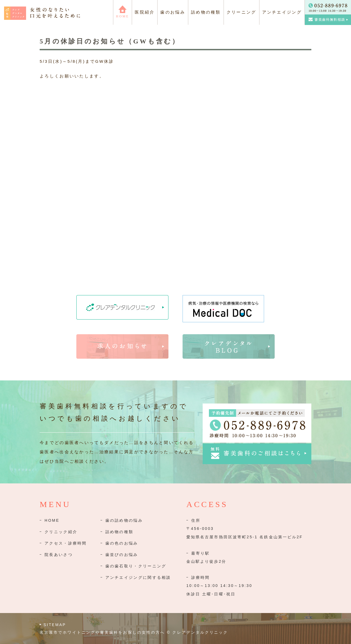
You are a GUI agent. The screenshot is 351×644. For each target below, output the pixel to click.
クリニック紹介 (61, 532)
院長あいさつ (59, 555)
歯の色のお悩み (122, 543)
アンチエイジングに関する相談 (138, 577)
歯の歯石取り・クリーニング (136, 566)
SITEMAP (55, 625)
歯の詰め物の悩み (124, 520)
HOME (52, 520)
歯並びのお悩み (122, 555)
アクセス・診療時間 (66, 543)
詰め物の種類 (120, 532)
